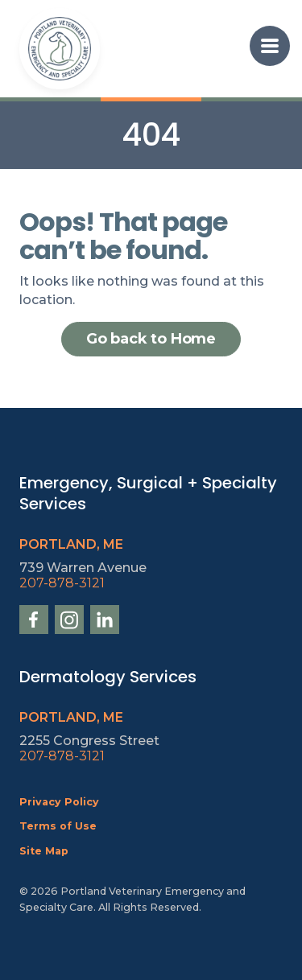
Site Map (44, 851)
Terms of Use (58, 826)
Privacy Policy (59, 802)
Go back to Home (151, 339)
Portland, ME (71, 544)
